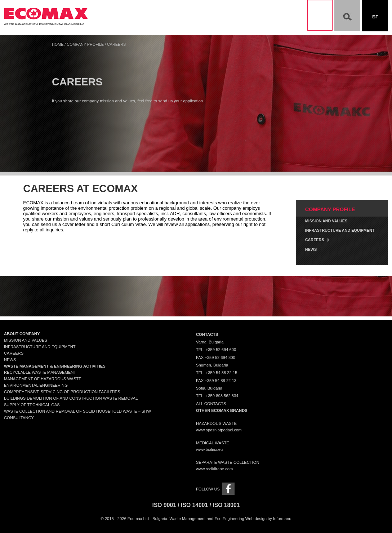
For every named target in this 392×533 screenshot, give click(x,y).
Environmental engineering (36, 385)
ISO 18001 (226, 505)
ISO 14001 (194, 505)
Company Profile (85, 44)
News (311, 249)
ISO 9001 (164, 505)
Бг (375, 17)
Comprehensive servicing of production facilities (62, 392)
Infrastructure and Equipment (340, 230)
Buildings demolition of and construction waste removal (71, 398)
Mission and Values (326, 221)
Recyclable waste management (40, 372)
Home (58, 44)
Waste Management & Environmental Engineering (46, 23)
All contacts (211, 404)
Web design (256, 519)
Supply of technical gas (32, 405)
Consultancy (19, 418)
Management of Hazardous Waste (43, 379)
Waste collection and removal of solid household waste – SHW (77, 411)
